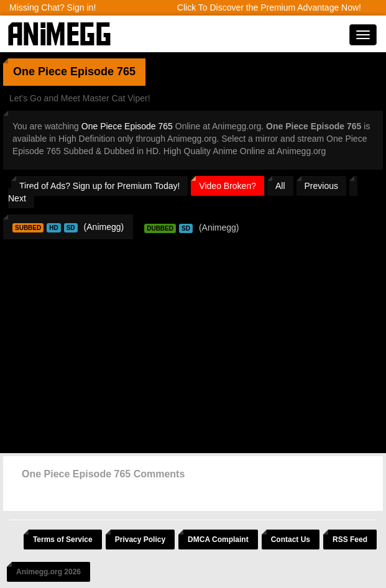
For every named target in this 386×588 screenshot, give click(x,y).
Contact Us (291, 540)
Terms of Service (63, 540)
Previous (321, 186)
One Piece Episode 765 (127, 126)
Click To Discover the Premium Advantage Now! (269, 7)
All (280, 186)
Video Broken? (227, 186)
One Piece (40, 71)
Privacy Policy (140, 540)
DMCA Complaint (218, 540)
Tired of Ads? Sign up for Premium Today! (99, 186)
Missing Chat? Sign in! (53, 7)
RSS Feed (350, 540)
